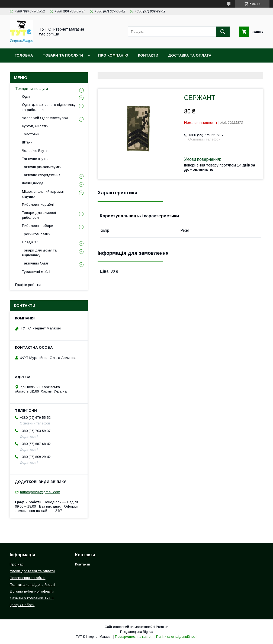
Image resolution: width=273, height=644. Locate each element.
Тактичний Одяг (35, 263)
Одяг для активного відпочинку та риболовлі (49, 107)
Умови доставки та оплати (32, 571)
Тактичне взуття (35, 159)
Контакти (148, 55)
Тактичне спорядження (41, 175)
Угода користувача (160, 69)
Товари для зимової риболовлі (39, 215)
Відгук (197, 69)
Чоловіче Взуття (36, 151)
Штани (27, 142)
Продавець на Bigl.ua (137, 632)
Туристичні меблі (36, 272)
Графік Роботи (22, 605)
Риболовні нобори (38, 226)
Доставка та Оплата (190, 55)
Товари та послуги (32, 89)
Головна (24, 55)
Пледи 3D (30, 242)
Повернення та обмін (38, 69)
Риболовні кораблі (38, 205)
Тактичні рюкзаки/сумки (42, 167)
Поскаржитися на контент (134, 637)
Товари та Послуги (63, 55)
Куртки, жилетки (35, 126)
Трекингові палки (36, 234)
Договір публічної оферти (32, 591)
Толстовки (31, 134)
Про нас (17, 564)
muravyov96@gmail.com (40, 492)
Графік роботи (28, 285)
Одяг (26, 97)
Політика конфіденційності (100, 69)
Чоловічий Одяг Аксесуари (45, 118)
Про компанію (113, 55)
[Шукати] (223, 32)
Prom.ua (162, 627)
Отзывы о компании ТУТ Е (32, 598)
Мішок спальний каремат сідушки (43, 194)
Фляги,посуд (33, 183)
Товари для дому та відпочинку (39, 253)
